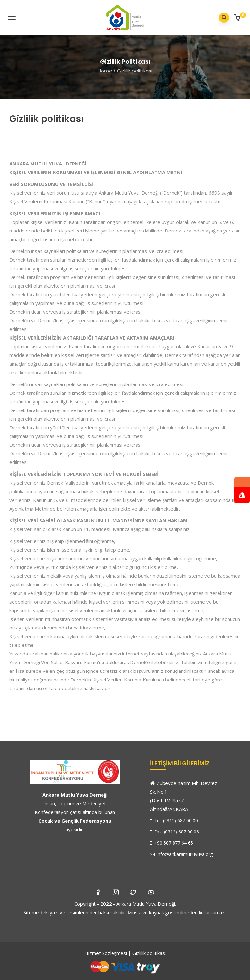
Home (105, 71)
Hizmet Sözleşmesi (106, 953)
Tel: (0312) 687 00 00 (174, 820)
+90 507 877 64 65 (172, 843)
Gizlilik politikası (149, 953)
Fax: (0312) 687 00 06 (174, 832)
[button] (238, 18)
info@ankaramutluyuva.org (181, 854)
